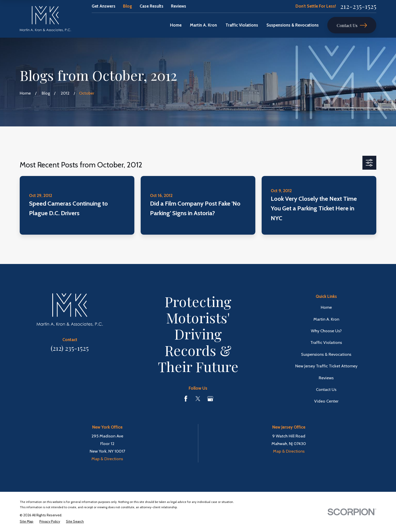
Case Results (152, 6)
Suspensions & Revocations (326, 354)
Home (326, 307)
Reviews (179, 6)
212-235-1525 (358, 6)
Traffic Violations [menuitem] (242, 25)
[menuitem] (27, 522)
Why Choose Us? (326, 331)
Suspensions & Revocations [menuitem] (293, 25)
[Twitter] (198, 399)
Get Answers (104, 6)
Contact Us (352, 25)
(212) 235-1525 (70, 348)
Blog (128, 6)
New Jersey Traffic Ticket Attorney (326, 366)
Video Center (326, 401)
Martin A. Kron (326, 319)
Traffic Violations (326, 342)
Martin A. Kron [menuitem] (203, 25)
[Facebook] (186, 399)
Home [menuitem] (176, 25)
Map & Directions (107, 459)
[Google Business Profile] (210, 399)
